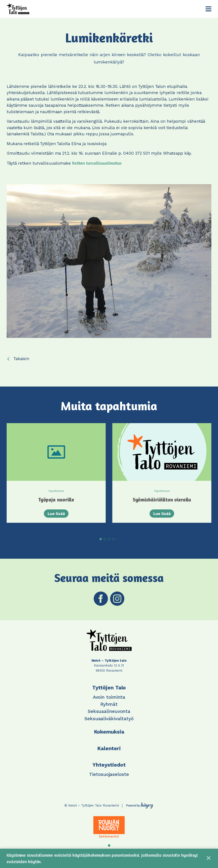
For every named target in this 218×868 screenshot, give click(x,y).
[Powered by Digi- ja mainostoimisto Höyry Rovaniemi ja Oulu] (140, 808)
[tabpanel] (56, 478)
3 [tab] (109, 543)
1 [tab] (101, 543)
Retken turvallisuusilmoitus (97, 163)
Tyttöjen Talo (109, 691)
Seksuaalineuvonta (109, 715)
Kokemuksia (109, 735)
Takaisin (21, 359)
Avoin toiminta (109, 700)
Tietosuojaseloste (109, 778)
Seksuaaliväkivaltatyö (109, 722)
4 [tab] (113, 543)
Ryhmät (109, 707)
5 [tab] (118, 543)
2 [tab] (105, 543)
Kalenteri (109, 752)
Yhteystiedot (109, 768)
